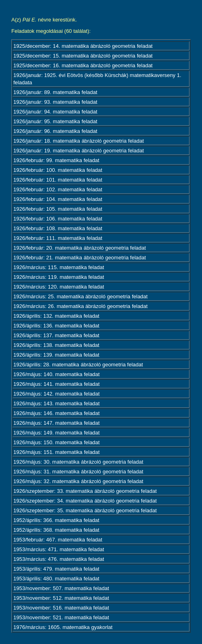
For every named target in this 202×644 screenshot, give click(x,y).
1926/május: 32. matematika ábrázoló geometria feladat (78, 481)
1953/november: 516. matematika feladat (61, 608)
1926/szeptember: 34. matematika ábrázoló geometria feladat (85, 501)
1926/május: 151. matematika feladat (56, 452)
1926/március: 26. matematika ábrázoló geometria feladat (81, 306)
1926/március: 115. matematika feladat (59, 267)
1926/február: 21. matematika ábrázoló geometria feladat (80, 258)
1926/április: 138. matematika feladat (56, 345)
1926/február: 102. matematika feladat (58, 189)
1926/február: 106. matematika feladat (58, 219)
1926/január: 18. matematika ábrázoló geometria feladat (79, 141)
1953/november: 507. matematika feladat (61, 588)
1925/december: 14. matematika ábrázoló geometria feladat (83, 46)
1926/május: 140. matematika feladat (56, 374)
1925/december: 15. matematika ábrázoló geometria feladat (83, 56)
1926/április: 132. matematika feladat (56, 316)
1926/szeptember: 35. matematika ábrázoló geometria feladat (85, 510)
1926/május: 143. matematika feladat (56, 403)
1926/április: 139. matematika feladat (56, 355)
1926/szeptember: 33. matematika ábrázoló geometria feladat (85, 491)
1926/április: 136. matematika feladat (56, 326)
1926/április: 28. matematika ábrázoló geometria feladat (78, 365)
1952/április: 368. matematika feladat (56, 530)
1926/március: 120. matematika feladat (59, 287)
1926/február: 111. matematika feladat (58, 238)
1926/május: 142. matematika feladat (56, 394)
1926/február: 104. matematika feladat (58, 199)
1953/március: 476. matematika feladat (59, 559)
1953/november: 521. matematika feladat (61, 617)
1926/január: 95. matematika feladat (55, 121)
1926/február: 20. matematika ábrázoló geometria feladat (80, 248)
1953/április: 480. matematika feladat (56, 579)
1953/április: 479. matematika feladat (56, 569)
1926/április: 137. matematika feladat (56, 335)
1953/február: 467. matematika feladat (58, 540)
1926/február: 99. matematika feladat (56, 160)
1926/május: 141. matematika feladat (56, 384)
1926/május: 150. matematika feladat (56, 442)
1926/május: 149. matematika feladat (56, 433)
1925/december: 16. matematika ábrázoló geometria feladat (83, 65)
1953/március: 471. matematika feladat (59, 549)
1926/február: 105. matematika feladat (58, 209)
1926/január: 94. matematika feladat (55, 112)
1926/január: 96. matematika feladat (55, 131)
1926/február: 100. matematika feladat (58, 170)
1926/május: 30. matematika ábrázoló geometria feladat (78, 462)
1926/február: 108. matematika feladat (58, 228)
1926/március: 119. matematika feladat (59, 277)
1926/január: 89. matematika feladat (55, 92)
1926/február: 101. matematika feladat (58, 180)
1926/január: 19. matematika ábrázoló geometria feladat (79, 151)
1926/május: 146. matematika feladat (56, 413)
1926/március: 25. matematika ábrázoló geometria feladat (81, 296)
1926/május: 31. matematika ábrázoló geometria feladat (78, 472)
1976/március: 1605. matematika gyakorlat (63, 627)
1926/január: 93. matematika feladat (55, 102)
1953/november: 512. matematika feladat (61, 598)
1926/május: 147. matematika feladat (56, 423)
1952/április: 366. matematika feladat (56, 520)
